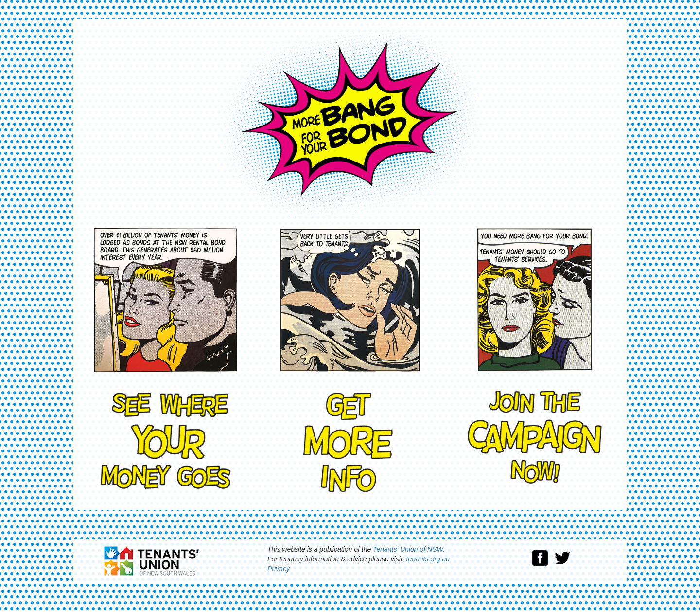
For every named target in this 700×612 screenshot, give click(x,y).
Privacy (279, 569)
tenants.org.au (428, 559)
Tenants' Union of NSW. (409, 549)
